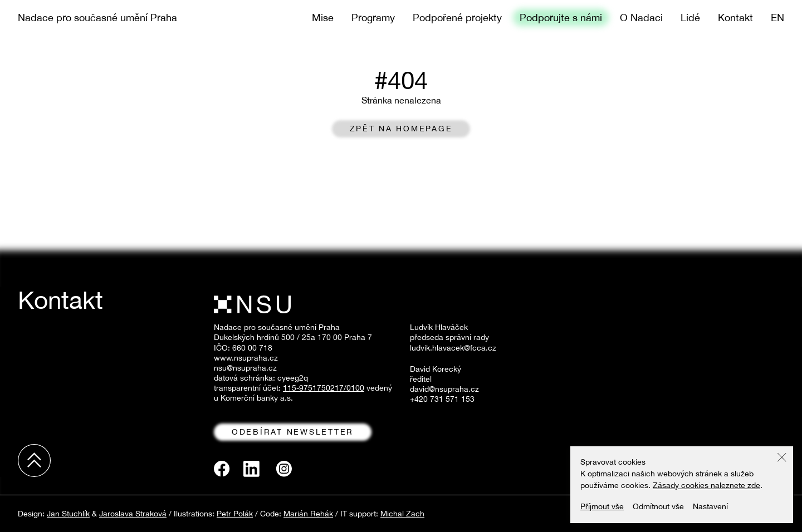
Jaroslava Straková (133, 514)
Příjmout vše (602, 506)
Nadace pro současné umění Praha (97, 18)
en (777, 18)
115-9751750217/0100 (324, 388)
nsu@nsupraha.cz (245, 368)
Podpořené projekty (457, 18)
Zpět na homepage (401, 129)
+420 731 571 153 (442, 399)
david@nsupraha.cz (444, 389)
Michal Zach (402, 514)
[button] (782, 457)
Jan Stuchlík (68, 514)
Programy (373, 18)
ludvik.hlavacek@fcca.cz (453, 348)
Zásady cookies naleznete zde (706, 485)
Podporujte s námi (561, 18)
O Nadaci (641, 18)
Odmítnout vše (658, 506)
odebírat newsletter (293, 432)
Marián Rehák (308, 514)
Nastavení (710, 506)
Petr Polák (235, 514)
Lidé (690, 18)
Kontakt (735, 18)
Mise (323, 18)
